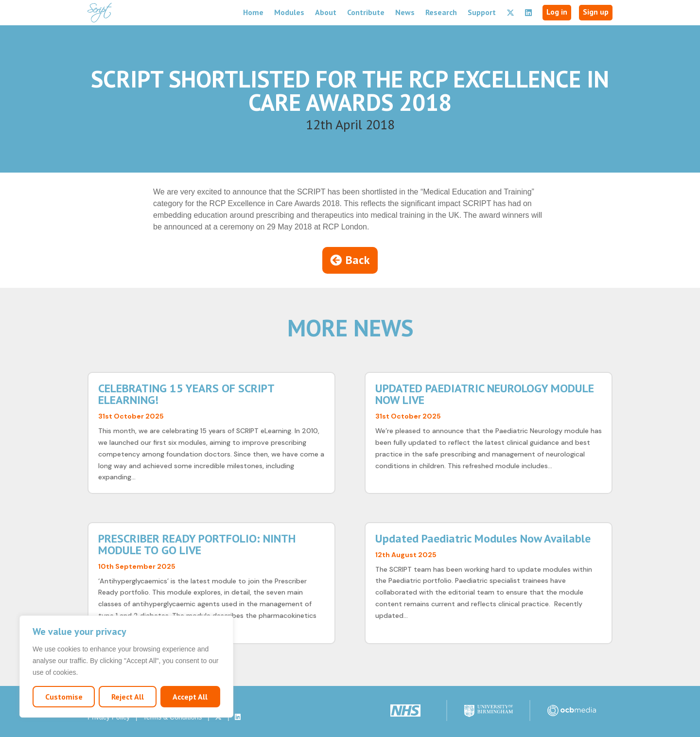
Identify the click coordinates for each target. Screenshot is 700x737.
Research (441, 12)
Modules (289, 12)
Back (358, 260)
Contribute (366, 12)
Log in (557, 12)
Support (482, 12)
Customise (64, 697)
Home (253, 12)
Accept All (190, 697)
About (326, 12)
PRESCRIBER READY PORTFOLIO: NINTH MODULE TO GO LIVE (197, 544)
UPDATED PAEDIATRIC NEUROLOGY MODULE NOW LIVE (485, 394)
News (405, 12)
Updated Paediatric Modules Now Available (483, 538)
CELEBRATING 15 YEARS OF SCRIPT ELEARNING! (186, 394)
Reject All (128, 697)
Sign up (596, 12)
